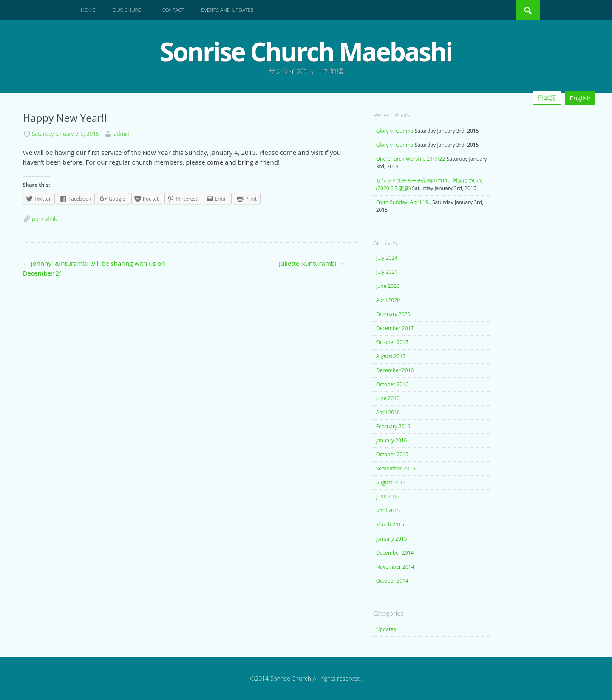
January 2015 (392, 539)
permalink (44, 219)
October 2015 (392, 454)
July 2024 (387, 258)
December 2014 (395, 553)
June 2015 (388, 497)
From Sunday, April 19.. (404, 202)
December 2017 (395, 328)
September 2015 (396, 468)
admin (122, 134)
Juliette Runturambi (312, 263)
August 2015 (391, 482)
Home (88, 10)
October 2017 (392, 342)
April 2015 (388, 511)
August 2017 (391, 356)
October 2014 (392, 581)
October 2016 (392, 384)
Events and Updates (227, 10)
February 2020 (393, 314)
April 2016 (388, 412)
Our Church (129, 10)
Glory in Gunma (395, 131)
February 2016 (393, 426)
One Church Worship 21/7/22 (411, 159)
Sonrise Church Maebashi (306, 51)
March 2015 (390, 525)
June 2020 (388, 286)
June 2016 (388, 398)
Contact (173, 10)
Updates (386, 629)
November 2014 (395, 567)
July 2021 (387, 272)
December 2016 (395, 370)
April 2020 (388, 300)
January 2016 (392, 440)
